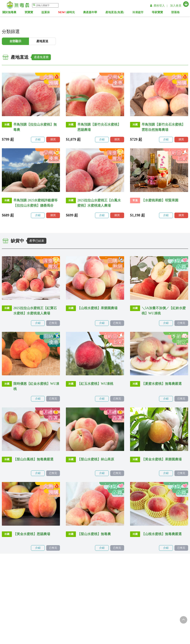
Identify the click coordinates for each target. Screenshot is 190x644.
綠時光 (71, 13)
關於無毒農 (16, 13)
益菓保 (51, 13)
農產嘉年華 (94, 13)
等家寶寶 (160, 13)
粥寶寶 (35, 13)
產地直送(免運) (118, 13)
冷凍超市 (141, 13)
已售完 (53, 323)
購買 (53, 139)
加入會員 (176, 6)
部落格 (177, 13)
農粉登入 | (159, 6)
